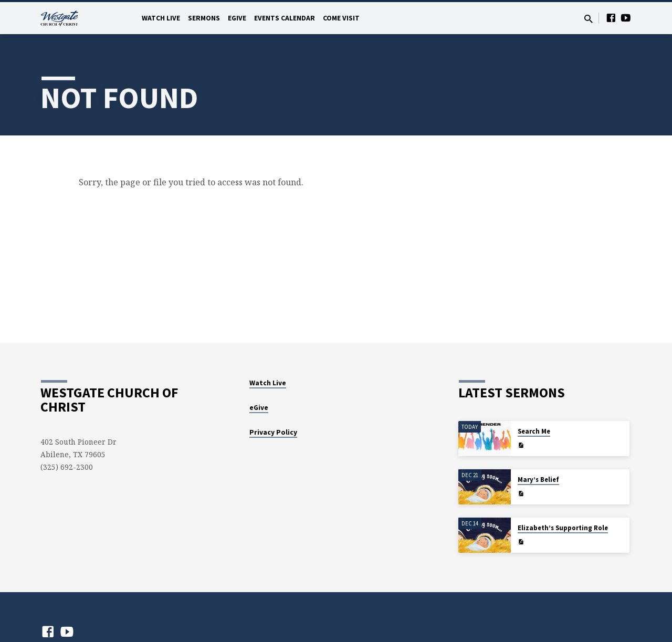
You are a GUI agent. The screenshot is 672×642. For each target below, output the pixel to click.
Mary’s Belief (538, 480)
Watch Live (161, 18)
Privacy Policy (273, 432)
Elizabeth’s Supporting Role (563, 528)
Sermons (204, 18)
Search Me (534, 431)
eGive (237, 18)
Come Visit (341, 18)
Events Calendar (285, 18)
